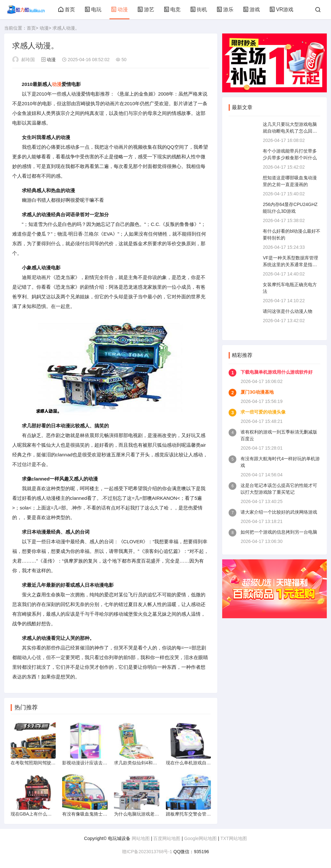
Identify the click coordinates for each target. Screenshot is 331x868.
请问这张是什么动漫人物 (288, 311)
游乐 (225, 9)
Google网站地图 (200, 838)
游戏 (251, 9)
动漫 (119, 9)
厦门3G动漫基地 (257, 392)
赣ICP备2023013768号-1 (147, 852)
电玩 (93, 9)
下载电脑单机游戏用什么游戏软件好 (277, 372)
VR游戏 (281, 9)
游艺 (146, 9)
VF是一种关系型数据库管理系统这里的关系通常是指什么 (290, 265)
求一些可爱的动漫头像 (263, 412)
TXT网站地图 (233, 838)
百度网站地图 (167, 838)
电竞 (172, 9)
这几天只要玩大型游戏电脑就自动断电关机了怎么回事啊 (290, 131)
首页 (67, 9)
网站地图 (141, 838)
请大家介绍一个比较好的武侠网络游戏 (279, 512)
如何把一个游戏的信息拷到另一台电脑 (279, 532)
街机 (199, 9)
